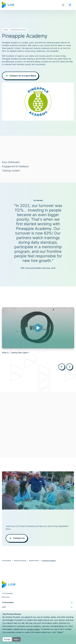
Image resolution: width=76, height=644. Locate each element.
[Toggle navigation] (70, 5)
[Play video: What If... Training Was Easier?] (38, 328)
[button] (62, 367)
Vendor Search (34, 561)
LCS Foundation (7, 593)
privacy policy (34, 629)
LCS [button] (37, 607)
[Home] (8, 5)
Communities (7, 561)
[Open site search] (63, 5)
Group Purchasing (20, 561)
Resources (6, 597)
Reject (16, 639)
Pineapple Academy (49, 561)
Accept (7, 639)
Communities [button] (37, 602)
